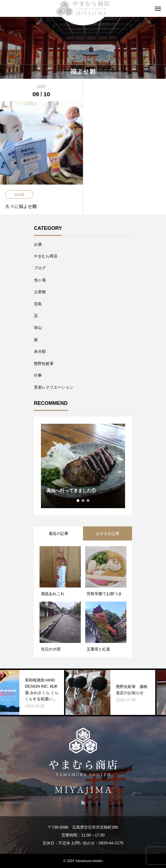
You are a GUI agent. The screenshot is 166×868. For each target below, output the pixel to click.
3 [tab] (88, 501)
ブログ (40, 268)
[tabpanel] (83, 466)
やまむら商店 (46, 256)
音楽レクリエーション (54, 387)
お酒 (38, 244)
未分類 (40, 351)
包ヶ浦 (40, 280)
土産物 (40, 292)
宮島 (38, 304)
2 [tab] (83, 501)
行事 (38, 375)
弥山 (38, 328)
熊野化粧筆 (44, 364)
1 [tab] (78, 501)
